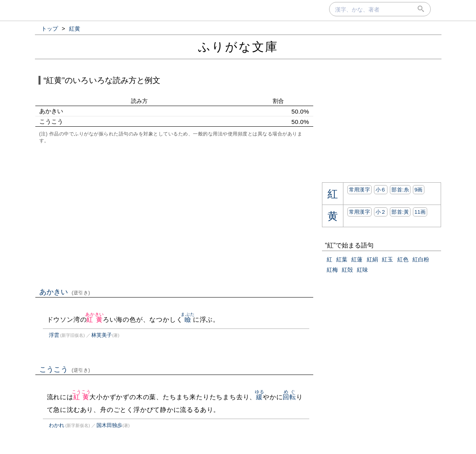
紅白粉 (421, 259)
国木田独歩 (109, 425)
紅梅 (332, 270)
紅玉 (387, 259)
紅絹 (372, 259)
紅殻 (347, 270)
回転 (289, 397)
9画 (419, 190)
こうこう (65, 369)
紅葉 (342, 259)
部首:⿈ (400, 212)
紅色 (403, 259)
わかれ (57, 425)
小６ (381, 190)
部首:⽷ (400, 190)
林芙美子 (102, 335)
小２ (381, 212)
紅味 (362, 270)
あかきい (65, 292)
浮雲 (54, 335)
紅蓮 (357, 259)
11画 (420, 212)
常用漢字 (359, 190)
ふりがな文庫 (238, 47)
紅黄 (95, 320)
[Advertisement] (174, 215)
